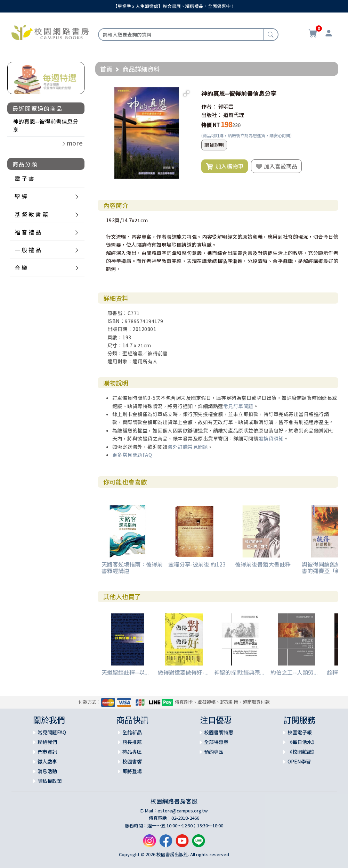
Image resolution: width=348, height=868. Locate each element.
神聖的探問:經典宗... (239, 672)
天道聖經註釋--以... (125, 672)
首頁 (106, 69)
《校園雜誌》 (302, 752)
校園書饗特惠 (219, 732)
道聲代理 (234, 115)
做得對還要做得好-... (183, 672)
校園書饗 (132, 761)
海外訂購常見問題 (188, 447)
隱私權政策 (50, 781)
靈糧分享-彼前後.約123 (197, 564)
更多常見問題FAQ (132, 455)
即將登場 (132, 771)
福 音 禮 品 (28, 232)
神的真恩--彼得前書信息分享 (46, 125)
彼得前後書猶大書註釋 (263, 564)
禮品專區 (132, 752)
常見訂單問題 (238, 406)
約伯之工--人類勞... (294, 672)
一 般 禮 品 (28, 250)
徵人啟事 (47, 761)
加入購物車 (225, 166)
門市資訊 (47, 752)
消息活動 (47, 771)
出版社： (212, 115)
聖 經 (21, 196)
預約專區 (214, 752)
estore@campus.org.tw (183, 811)
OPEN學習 (299, 761)
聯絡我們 (47, 742)
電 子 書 (24, 179)
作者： (209, 106)
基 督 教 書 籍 (31, 214)
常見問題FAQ (52, 732)
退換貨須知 (271, 438)
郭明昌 (226, 106)
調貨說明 (214, 145)
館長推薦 (132, 742)
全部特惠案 (216, 742)
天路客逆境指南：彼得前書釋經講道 (132, 567)
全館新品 (132, 732)
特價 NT (211, 125)
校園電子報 (300, 732)
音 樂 (21, 267)
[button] (186, 93)
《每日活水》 (302, 742)
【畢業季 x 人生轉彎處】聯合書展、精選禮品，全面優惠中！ (174, 6)
